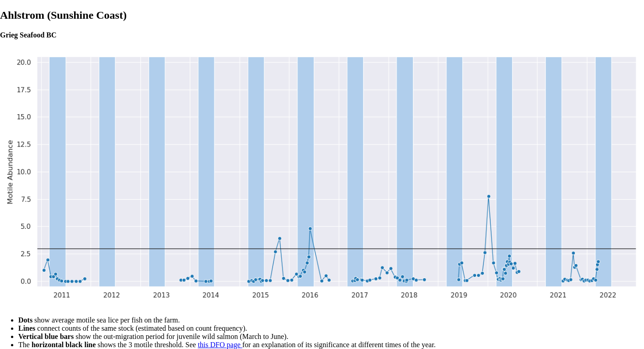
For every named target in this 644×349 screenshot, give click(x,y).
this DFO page (220, 345)
